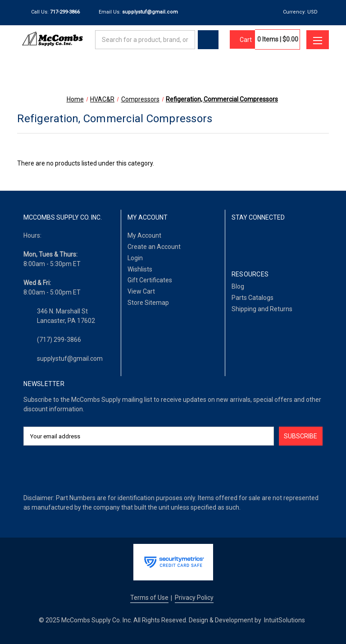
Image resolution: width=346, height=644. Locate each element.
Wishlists (140, 269)
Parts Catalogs (253, 298)
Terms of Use (149, 598)
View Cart (141, 291)
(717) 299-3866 (59, 340)
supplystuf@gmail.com (70, 359)
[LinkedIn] (259, 241)
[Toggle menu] (318, 40)
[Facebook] (236, 241)
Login (135, 258)
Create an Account (154, 247)
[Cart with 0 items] (242, 40)
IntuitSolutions (285, 620)
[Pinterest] (305, 241)
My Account (144, 235)
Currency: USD (303, 12)
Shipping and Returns (262, 309)
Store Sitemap (148, 303)
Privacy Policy (194, 598)
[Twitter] (282, 241)
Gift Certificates (150, 280)
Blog (238, 286)
